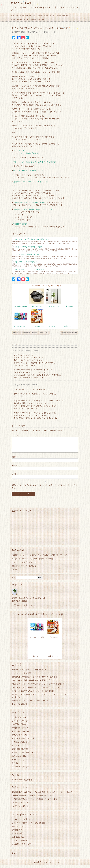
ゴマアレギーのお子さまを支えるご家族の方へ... (32, 239)
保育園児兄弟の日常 (20, 745)
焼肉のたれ (53, 326)
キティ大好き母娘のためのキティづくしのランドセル (31, 333)
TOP (12, 15)
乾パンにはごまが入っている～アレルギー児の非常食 (33, 694)
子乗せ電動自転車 (63, 15)
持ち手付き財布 (21, 306)
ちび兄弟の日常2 (25, 15)
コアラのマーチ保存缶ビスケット (27, 153)
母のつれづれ (36, 20)
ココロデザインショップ (21, 847)
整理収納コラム (18, 840)
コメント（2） (52, 32)
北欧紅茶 (69, 306)
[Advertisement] (45, 532)
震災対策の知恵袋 (20, 224)
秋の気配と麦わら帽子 (69, 333)
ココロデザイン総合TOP (21, 822)
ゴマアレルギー (37, 15)
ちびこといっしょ (23, 3)
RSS (14, 856)
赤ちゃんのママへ (50, 15)
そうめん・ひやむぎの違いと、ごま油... (29, 247)
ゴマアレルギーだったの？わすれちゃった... (30, 269)
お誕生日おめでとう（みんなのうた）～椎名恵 (30, 703)
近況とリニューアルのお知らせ (24, 569)
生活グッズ (16, 762)
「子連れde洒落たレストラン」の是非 (27, 798)
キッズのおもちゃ (19, 734)
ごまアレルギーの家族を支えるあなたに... (30, 254)
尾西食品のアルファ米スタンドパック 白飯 (31, 182)
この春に (15, 572)
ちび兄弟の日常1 (18, 727)
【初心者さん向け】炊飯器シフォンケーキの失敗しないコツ (35, 690)
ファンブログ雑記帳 (20, 843)
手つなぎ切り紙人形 (20, 707)
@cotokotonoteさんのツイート (24, 783)
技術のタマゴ (17, 833)
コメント (15, 436)
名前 (14, 460)
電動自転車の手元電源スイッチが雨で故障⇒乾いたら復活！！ (36, 680)
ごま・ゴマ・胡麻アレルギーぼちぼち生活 (28, 826)
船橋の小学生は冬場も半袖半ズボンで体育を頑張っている (34, 683)
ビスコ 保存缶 (19, 151)
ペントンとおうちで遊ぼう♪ (23, 676)
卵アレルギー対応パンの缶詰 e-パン (28, 171)
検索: (14, 580)
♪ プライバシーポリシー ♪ (22, 608)
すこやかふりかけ (21, 326)
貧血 (43, 20)
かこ (15, 385)
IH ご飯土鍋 (37, 306)
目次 (17, 15)
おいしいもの (17, 720)
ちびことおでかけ (19, 723)
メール (15, 468)
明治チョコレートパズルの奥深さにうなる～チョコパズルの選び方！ (39, 687)
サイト (14, 477)
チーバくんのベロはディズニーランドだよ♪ (29, 672)
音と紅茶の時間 (18, 836)
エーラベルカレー (37, 326)
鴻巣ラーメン (69, 326)
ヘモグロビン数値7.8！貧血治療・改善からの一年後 (32, 561)
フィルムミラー (53, 306)
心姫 (15, 350)
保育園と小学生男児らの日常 (23, 741)
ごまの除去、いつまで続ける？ (26, 262)
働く (28, 20)
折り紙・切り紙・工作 (18, 20)
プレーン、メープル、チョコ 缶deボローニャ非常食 (35, 162)
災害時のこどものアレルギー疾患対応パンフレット (34, 209)
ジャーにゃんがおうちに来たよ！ (25, 565)
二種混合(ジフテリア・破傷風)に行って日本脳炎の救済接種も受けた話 (39, 558)
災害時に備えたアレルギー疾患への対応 (29, 202)
